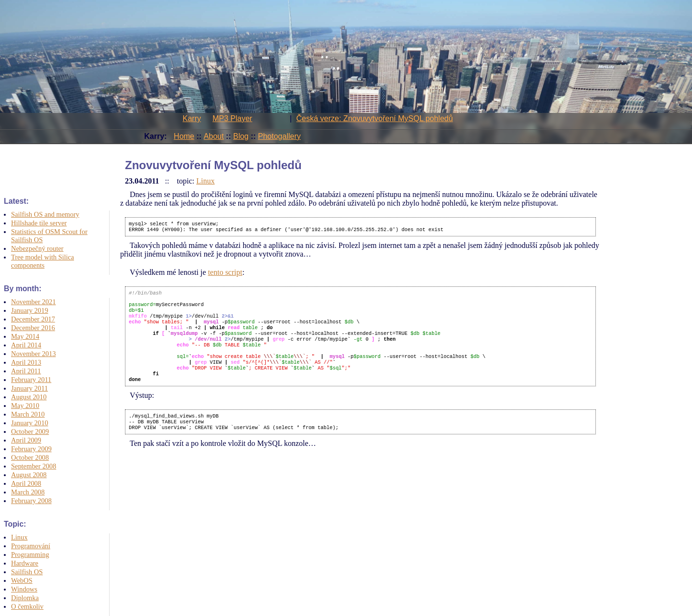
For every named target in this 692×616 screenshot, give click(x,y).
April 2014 (26, 345)
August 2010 (29, 397)
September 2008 (34, 466)
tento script (225, 274)
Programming (30, 554)
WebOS (22, 580)
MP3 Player (232, 118)
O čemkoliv (27, 606)
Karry (192, 118)
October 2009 (30, 431)
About (214, 136)
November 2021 (33, 302)
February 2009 (31, 449)
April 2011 (26, 371)
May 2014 (25, 336)
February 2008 (31, 501)
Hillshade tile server (39, 223)
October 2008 (30, 457)
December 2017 (33, 319)
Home (184, 136)
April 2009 (26, 440)
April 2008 (26, 483)
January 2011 (30, 388)
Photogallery (279, 136)
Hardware (25, 563)
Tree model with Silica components (43, 261)
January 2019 (30, 310)
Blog (241, 136)
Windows (24, 589)
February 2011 (31, 380)
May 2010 (25, 406)
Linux (19, 537)
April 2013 (26, 362)
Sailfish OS (27, 572)
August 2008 (29, 475)
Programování (31, 546)
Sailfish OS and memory (45, 214)
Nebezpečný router (37, 248)
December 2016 (33, 328)
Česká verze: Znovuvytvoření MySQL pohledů (375, 118)
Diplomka (25, 598)
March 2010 (28, 414)
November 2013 (33, 354)
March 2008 (28, 492)
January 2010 (30, 423)
